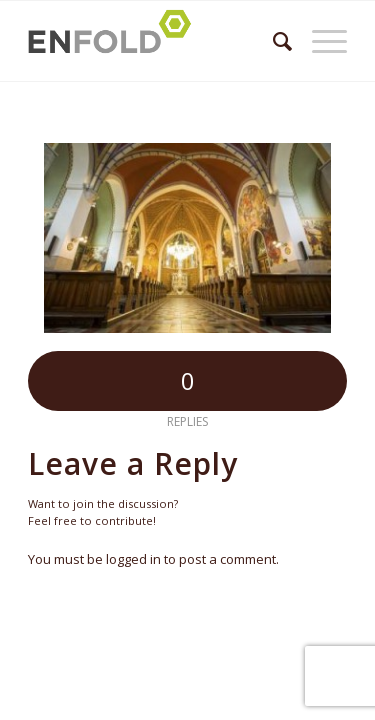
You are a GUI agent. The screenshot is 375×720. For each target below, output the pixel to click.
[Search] (272, 41)
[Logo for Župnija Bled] (155, 41)
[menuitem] (272, 41)
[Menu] (319, 41)
